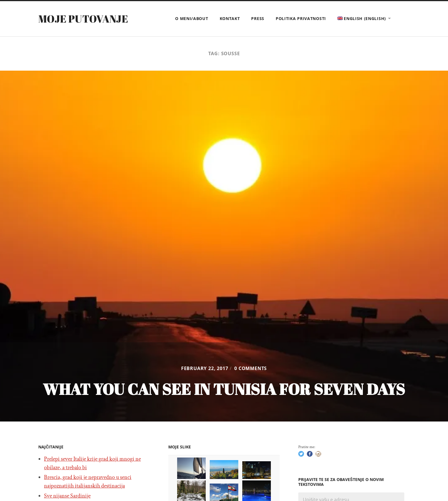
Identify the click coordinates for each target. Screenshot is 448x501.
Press (258, 18)
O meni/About (192, 18)
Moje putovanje (83, 19)
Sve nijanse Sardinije (67, 496)
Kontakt (230, 18)
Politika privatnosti (301, 18)
